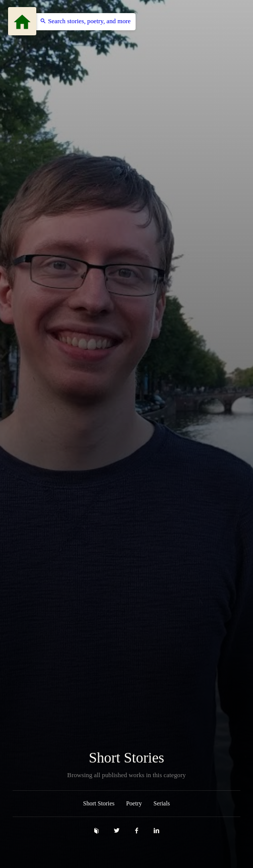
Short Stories (126, 758)
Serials (162, 803)
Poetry (134, 803)
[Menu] (22, 21)
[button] (83, 22)
